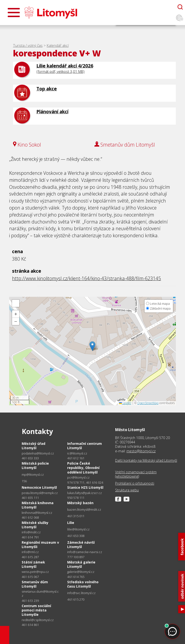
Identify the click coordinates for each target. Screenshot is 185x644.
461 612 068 (30, 517)
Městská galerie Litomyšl (81, 564)
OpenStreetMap (148, 403)
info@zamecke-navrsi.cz (85, 552)
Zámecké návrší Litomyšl (81, 545)
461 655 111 (30, 498)
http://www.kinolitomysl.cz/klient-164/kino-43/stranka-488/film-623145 (86, 278)
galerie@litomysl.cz (81, 572)
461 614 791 (30, 537)
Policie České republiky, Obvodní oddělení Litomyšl (83, 468)
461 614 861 (30, 625)
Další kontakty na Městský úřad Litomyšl (146, 461)
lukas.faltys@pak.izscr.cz (85, 493)
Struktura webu (127, 490)
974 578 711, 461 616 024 (85, 482)
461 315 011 (76, 516)
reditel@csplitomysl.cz (38, 620)
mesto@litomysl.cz (141, 451)
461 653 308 (76, 536)
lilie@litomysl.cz (78, 529)
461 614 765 (76, 577)
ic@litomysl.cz (77, 453)
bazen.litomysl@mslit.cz (84, 510)
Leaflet (125, 403)
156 (24, 481)
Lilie (71, 523)
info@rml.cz (30, 552)
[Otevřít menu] (14, 13)
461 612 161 (76, 458)
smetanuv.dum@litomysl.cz (40, 594)
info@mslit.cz (31, 532)
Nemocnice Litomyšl (39, 487)
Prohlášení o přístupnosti (135, 483)
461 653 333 (30, 458)
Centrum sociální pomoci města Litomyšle (36, 610)
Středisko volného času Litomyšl (83, 584)
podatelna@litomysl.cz (38, 453)
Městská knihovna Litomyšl (38, 505)
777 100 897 (76, 557)
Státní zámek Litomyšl (33, 564)
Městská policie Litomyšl (35, 465)
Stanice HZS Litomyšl (85, 487)
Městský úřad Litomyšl (33, 446)
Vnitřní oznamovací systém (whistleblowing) (136, 474)
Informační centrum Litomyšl (85, 446)
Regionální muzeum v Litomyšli (40, 545)
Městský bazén (80, 503)
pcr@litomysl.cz (78, 478)
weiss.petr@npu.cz (35, 572)
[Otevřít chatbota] (180, 7)
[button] (92, 346)
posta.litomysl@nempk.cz (40, 493)
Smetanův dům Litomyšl (35, 584)
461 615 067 (30, 577)
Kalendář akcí (58, 45)
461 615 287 (30, 557)
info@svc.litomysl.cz (81, 593)
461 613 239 (30, 601)
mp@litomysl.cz (33, 475)
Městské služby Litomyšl (35, 525)
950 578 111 (76, 498)
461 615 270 (76, 599)
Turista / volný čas (28, 45)
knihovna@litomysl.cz (37, 513)
